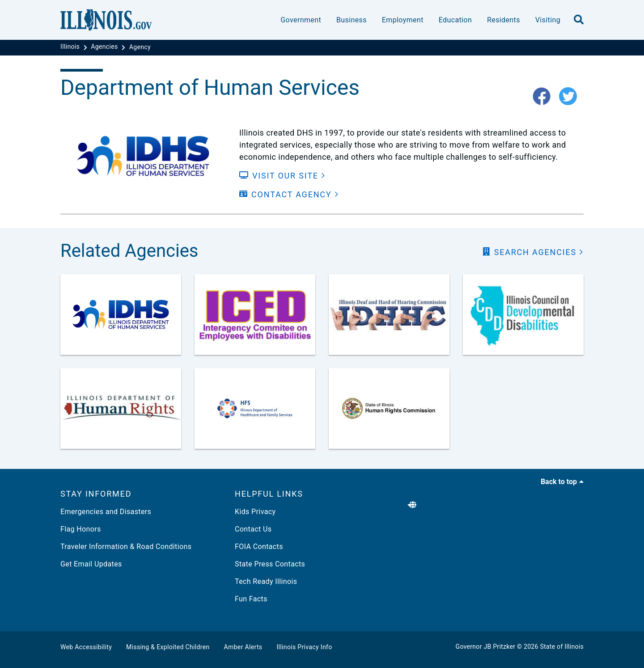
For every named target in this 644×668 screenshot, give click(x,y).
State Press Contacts (270, 564)
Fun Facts (251, 599)
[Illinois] (71, 47)
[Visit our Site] (282, 176)
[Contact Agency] (289, 194)
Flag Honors (81, 529)
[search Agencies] (533, 252)
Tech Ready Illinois (266, 581)
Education (455, 20)
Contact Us (253, 529)
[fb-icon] (545, 97)
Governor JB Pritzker (486, 647)
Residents (504, 20)
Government (301, 20)
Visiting (548, 20)
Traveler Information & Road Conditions (126, 547)
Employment (403, 20)
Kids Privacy (255, 512)
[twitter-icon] (571, 97)
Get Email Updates (91, 564)
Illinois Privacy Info (304, 647)
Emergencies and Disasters (106, 512)
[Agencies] (105, 47)
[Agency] (140, 47)
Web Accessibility (86, 647)
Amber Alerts (243, 647)
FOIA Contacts (259, 547)
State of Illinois (562, 647)
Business (352, 20)
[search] (579, 20)
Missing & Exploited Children (168, 647)
